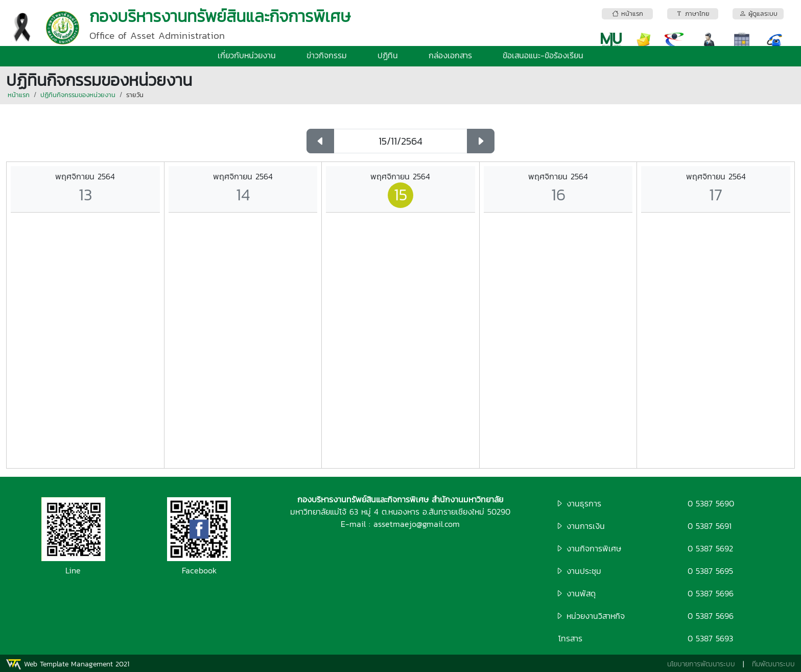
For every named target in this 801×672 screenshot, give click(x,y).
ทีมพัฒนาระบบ (773, 664)
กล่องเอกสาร (450, 55)
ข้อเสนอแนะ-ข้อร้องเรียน (543, 55)
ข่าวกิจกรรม (327, 55)
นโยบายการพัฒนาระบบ (701, 664)
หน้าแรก (19, 95)
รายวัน (135, 95)
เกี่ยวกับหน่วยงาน (247, 55)
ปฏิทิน (388, 55)
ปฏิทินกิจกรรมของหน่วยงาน (78, 95)
